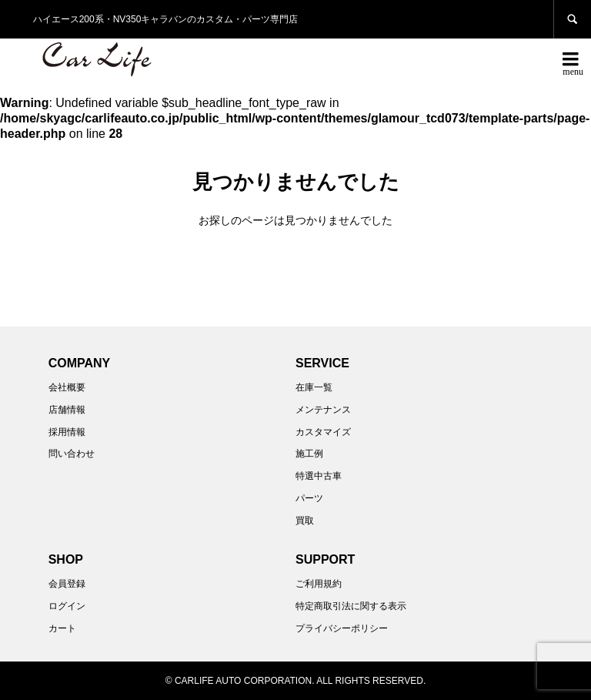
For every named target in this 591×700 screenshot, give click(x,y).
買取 (305, 521)
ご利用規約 (319, 584)
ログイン (67, 606)
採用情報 (67, 432)
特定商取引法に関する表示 (351, 606)
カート (62, 628)
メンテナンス (323, 410)
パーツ (309, 498)
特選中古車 (319, 476)
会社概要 (67, 387)
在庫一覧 (314, 387)
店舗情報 (67, 410)
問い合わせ (72, 454)
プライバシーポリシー (342, 628)
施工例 (309, 454)
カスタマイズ (323, 432)
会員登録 (67, 584)
